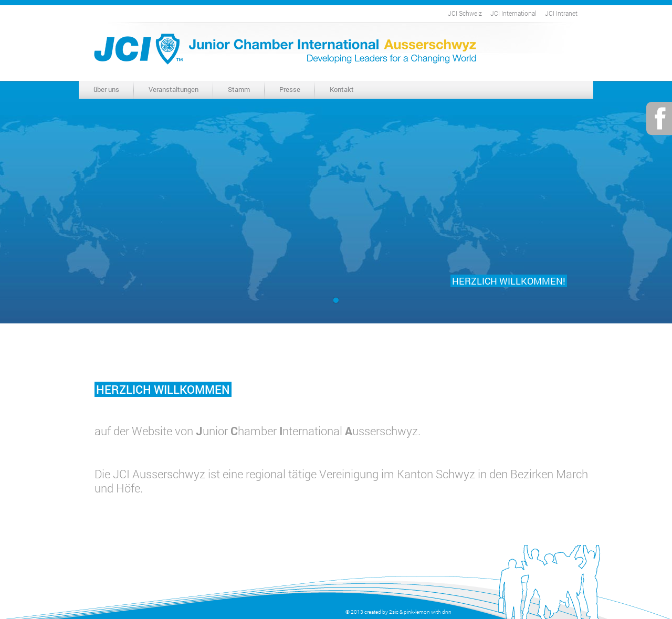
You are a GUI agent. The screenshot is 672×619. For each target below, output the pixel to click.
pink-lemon (417, 612)
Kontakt (342, 89)
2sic (394, 612)
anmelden (332, 612)
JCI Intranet (561, 13)
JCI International (513, 13)
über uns (106, 89)
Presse (290, 89)
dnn (447, 612)
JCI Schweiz (465, 13)
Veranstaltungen (174, 89)
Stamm (239, 89)
